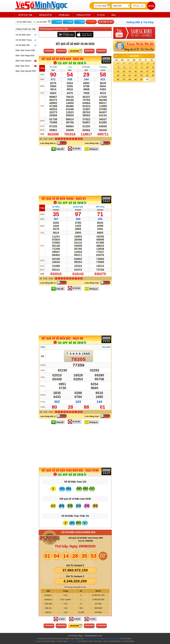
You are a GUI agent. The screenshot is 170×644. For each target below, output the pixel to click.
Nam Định (106, 347)
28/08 (61, 51)
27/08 (49, 51)
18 (153, 71)
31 (147, 79)
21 (130, 75)
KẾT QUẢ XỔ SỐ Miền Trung (64, 198)
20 (124, 75)
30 (130, 63)
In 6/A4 (77, 619)
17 (147, 71)
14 (130, 71)
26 (118, 79)
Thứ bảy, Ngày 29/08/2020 (75, 546)
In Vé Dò (76, 149)
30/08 (89, 51)
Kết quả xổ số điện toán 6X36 (75, 499)
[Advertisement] (75, 173)
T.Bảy (42, 68)
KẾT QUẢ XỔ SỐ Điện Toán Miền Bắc (70, 470)
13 (124, 71)
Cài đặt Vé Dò (106, 22)
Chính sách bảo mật (112, 638)
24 (147, 75)
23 (141, 75)
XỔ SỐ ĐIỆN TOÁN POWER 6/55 (78, 532)
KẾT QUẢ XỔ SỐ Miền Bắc (62, 338)
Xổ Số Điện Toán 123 (75, 482)
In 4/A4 (62, 619)
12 (118, 71)
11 (153, 67)
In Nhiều (91, 22)
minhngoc (73, 641)
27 (124, 79)
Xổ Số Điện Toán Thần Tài (75, 516)
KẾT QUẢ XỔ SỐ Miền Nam (63, 59)
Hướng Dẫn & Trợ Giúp (140, 22)
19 (118, 75)
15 (135, 71)
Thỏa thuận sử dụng (92, 638)
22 (135, 75)
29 (124, 63)
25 (153, 75)
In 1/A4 (92, 619)
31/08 (101, 51)
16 (141, 71)
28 (118, 63)
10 (147, 67)
